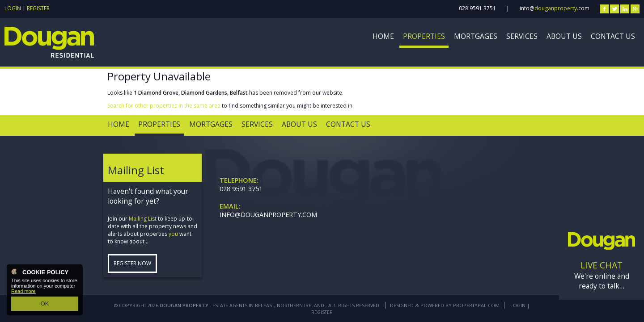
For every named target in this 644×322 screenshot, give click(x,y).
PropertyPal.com (476, 305)
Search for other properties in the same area (164, 106)
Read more (23, 294)
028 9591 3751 (477, 8)
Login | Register (27, 8)
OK (45, 305)
